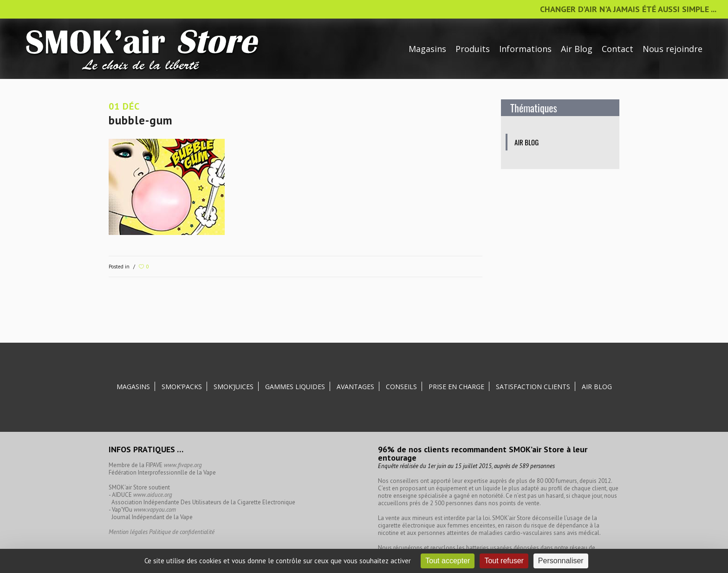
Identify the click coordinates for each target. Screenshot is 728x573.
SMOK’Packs (182, 387)
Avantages (355, 387)
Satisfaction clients (533, 387)
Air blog (526, 142)
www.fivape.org (183, 465)
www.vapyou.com (155, 510)
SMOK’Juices (234, 387)
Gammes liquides (295, 387)
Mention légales (128, 532)
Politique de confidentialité (182, 532)
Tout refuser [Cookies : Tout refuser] (504, 561)
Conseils (401, 387)
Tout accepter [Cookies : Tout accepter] (448, 561)
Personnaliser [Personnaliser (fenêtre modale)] (561, 561)
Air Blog (597, 387)
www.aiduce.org (153, 495)
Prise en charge (456, 387)
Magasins (133, 387)
